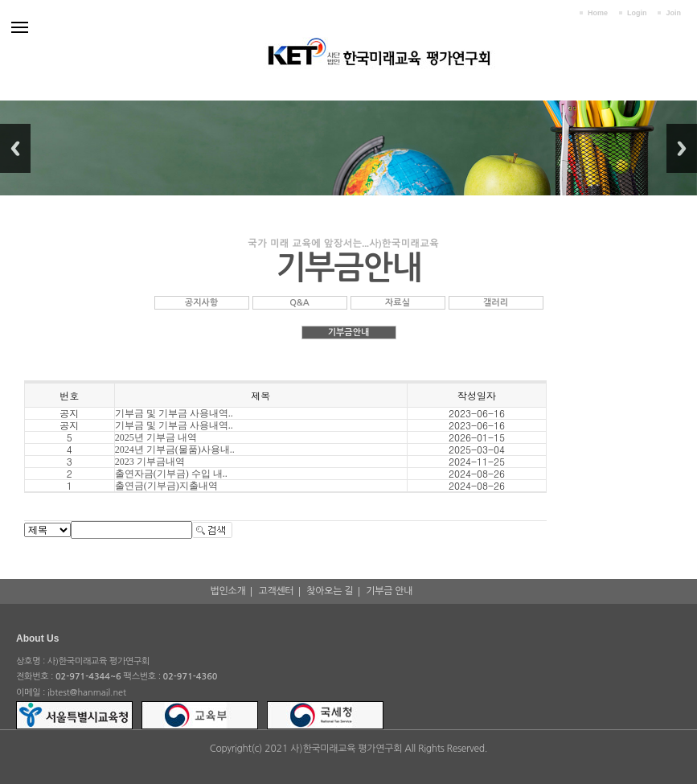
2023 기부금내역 (150, 462)
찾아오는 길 (330, 591)
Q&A (299, 303)
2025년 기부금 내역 (156, 437)
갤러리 (496, 303)
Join (673, 13)
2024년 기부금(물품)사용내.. (175, 449)
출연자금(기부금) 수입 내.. (171, 474)
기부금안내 (349, 332)
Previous (15, 148)
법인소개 (228, 591)
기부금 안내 (389, 591)
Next (682, 148)
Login (637, 13)
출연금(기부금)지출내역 (166, 486)
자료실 (398, 303)
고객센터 (276, 591)
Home (598, 13)
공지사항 (201, 303)
